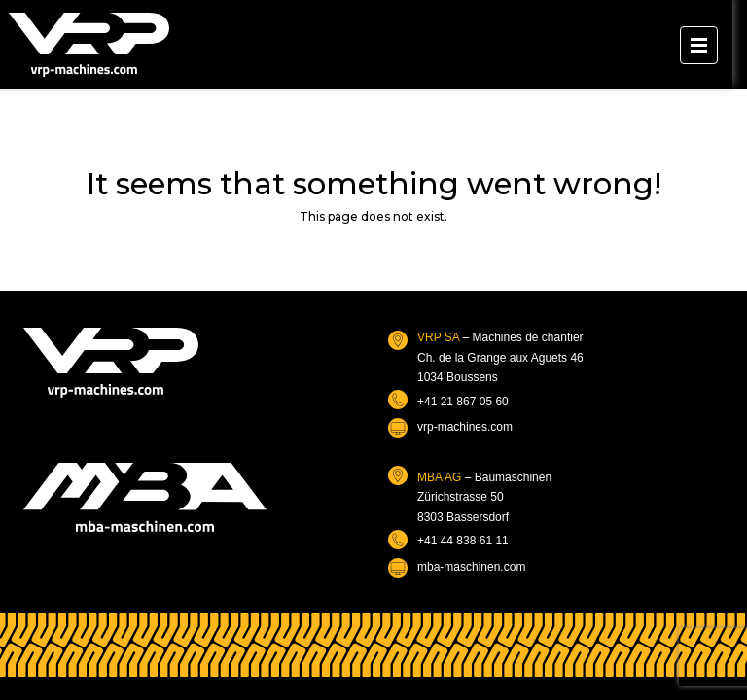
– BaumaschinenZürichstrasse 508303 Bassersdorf (484, 497)
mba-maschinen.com (471, 567)
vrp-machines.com (465, 427)
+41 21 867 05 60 (463, 402)
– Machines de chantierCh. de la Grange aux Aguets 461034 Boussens (500, 357)
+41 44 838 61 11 (463, 541)
